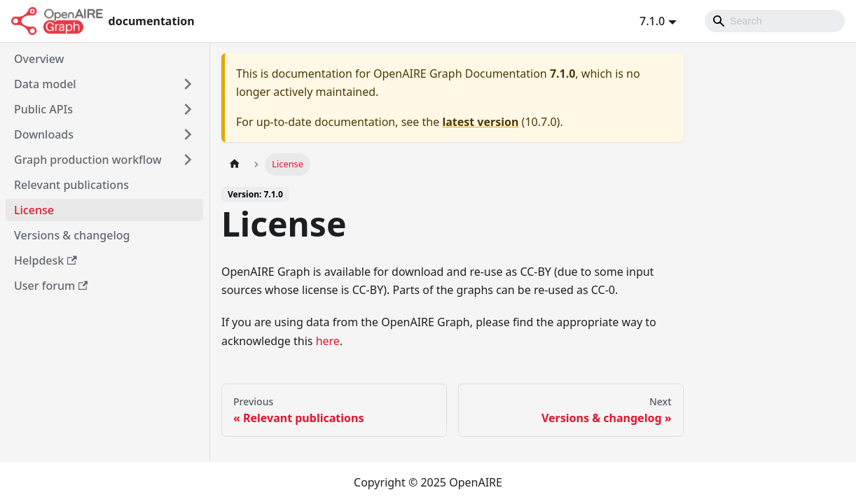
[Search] (775, 21)
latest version (480, 122)
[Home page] (235, 164)
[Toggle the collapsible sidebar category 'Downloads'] (188, 134)
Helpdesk (46, 260)
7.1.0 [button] (652, 21)
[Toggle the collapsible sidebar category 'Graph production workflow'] (188, 160)
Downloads (44, 134)
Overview (39, 59)
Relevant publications (71, 185)
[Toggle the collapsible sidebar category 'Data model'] (188, 84)
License (34, 210)
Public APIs (43, 109)
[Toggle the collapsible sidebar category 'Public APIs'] (188, 109)
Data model (45, 84)
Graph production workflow (88, 160)
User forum (51, 286)
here (328, 341)
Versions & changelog (72, 235)
